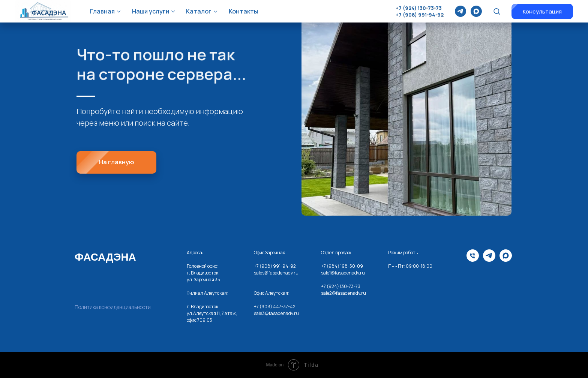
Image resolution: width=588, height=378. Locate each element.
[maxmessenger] (476, 11)
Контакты (243, 11)
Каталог (199, 11)
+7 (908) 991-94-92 (420, 15)
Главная (102, 11)
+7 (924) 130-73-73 (419, 8)
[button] (497, 11)
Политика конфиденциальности (113, 307)
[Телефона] (473, 260)
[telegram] (460, 11)
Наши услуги (151, 11)
